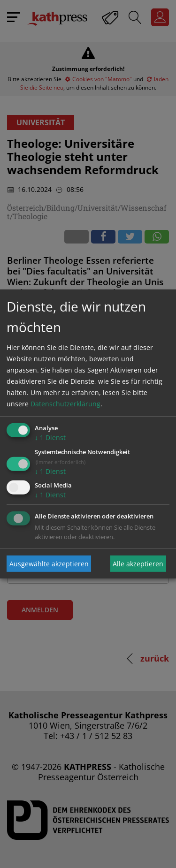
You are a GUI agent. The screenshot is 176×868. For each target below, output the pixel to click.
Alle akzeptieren (138, 564)
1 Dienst (50, 438)
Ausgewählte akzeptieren (49, 564)
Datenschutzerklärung (65, 404)
